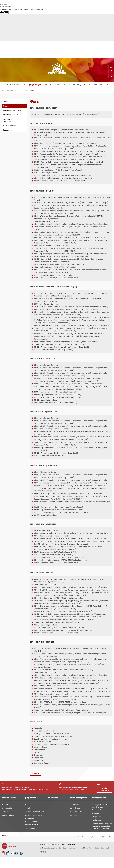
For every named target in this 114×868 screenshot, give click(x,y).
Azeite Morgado (74, 848)
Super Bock (63, 848)
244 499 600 (16, 789)
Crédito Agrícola (87, 848)
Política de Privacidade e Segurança (63, 844)
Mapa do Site (107, 837)
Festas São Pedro (8, 90)
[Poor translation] (6, 12)
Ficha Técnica (44, 844)
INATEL (97, 848)
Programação (22, 90)
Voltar (37, 773)
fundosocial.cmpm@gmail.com (37, 789)
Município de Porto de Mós (48, 848)
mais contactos (104, 789)
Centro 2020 (105, 848)
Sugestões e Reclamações (86, 837)
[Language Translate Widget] (111, 73)
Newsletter (99, 837)
